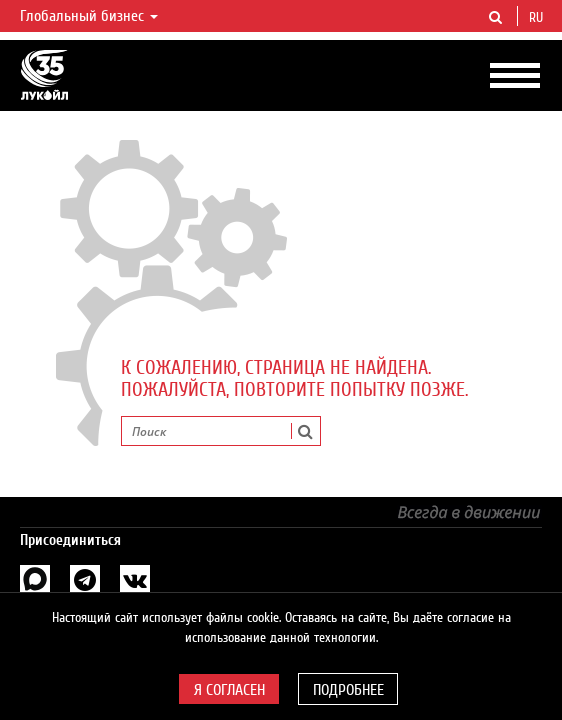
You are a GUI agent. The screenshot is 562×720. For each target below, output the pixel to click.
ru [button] (538, 18)
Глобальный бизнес (89, 16)
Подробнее (348, 690)
